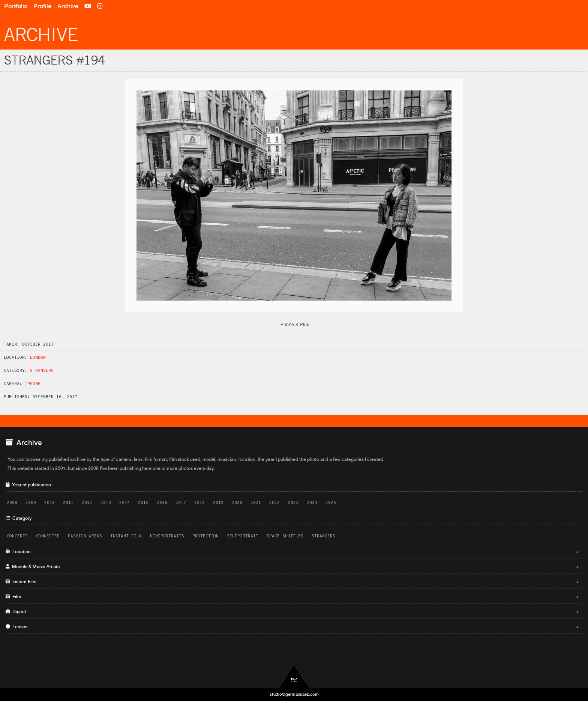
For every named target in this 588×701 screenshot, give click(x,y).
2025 (331, 502)
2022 (274, 502)
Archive (68, 6)
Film (292, 597)
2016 (162, 502)
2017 (181, 502)
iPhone (33, 384)
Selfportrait (243, 536)
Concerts (17, 536)
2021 (256, 502)
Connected (48, 536)
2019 (218, 502)
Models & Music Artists (292, 567)
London (38, 357)
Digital (292, 612)
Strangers (42, 370)
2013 (106, 502)
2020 (237, 502)
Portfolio (16, 6)
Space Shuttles (285, 536)
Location (292, 552)
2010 (49, 502)
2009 (31, 502)
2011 (68, 502)
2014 (124, 502)
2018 (199, 502)
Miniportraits (167, 536)
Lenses (292, 627)
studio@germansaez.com (294, 694)
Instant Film (126, 536)
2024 (312, 502)
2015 (143, 502)
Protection (205, 536)
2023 (293, 502)
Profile (42, 6)
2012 (87, 502)
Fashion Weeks (85, 536)
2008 (12, 502)
